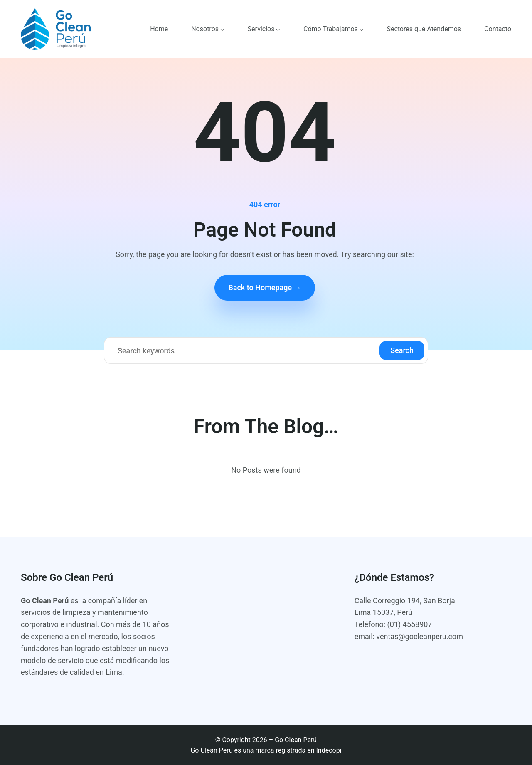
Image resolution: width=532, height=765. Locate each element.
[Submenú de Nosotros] (222, 29)
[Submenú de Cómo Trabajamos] (362, 29)
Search (402, 350)
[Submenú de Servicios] (278, 29)
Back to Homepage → (265, 287)
